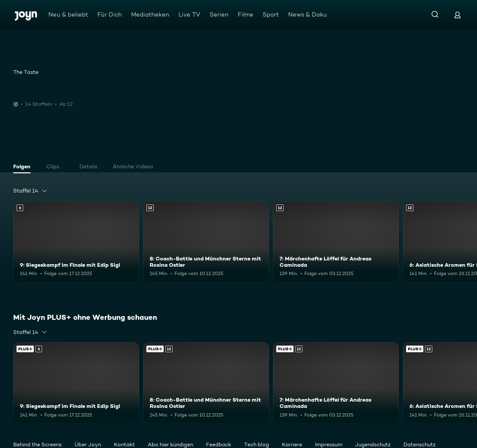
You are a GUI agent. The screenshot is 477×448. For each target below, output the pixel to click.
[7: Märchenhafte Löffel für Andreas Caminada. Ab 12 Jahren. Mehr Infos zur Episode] (336, 242)
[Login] (457, 15)
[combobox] (30, 191)
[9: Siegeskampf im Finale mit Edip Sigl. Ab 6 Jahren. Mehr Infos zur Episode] (76, 242)
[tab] (24, 167)
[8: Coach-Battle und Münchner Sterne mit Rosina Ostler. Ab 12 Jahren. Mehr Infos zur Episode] (206, 242)
